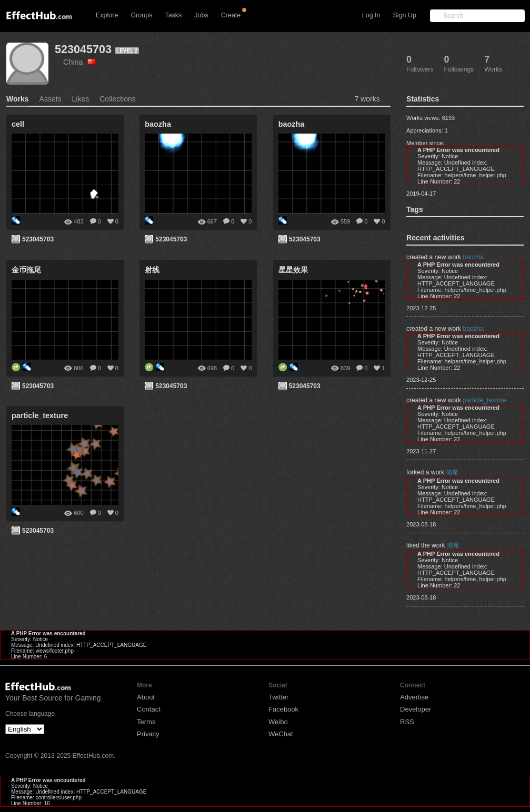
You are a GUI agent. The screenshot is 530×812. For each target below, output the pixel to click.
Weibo (278, 722)
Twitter (278, 697)
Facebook (283, 709)
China (79, 62)
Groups (141, 15)
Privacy (148, 734)
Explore (107, 15)
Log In (371, 15)
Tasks (173, 15)
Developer (416, 709)
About (146, 697)
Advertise (414, 697)
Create (231, 15)
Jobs (201, 15)
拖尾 (452, 472)
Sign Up (405, 15)
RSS (407, 722)
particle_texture (484, 400)
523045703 (83, 49)
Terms (146, 722)
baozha (473, 257)
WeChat (281, 734)
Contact (149, 709)
